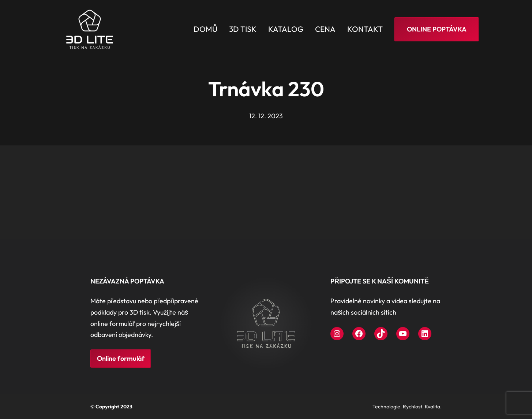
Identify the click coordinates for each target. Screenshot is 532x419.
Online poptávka (437, 29)
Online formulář (121, 358)
